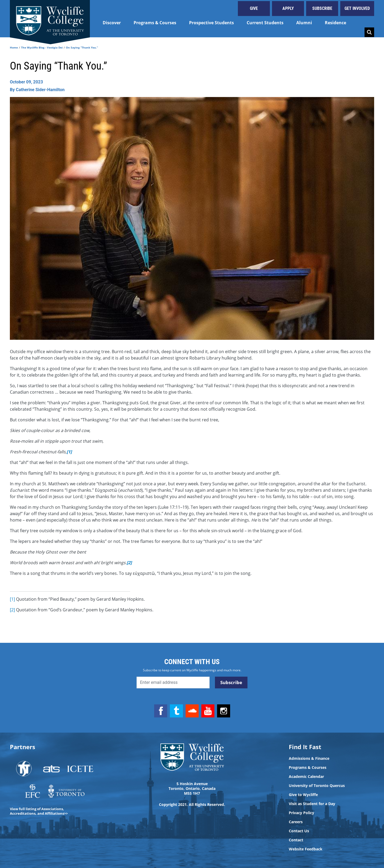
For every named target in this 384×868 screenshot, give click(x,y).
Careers (296, 822)
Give (254, 8)
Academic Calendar (306, 777)
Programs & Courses (155, 23)
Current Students (265, 23)
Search (369, 32)
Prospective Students (211, 23)
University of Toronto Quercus (317, 786)
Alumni (304, 23)
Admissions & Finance (309, 758)
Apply (288, 8)
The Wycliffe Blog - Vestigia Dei (42, 47)
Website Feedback (306, 849)
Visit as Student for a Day (312, 804)
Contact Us (299, 831)
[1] (12, 599)
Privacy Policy (301, 813)
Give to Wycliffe (303, 795)
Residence (335, 23)
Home (14, 47)
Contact (296, 840)
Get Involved (357, 8)
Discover (112, 23)
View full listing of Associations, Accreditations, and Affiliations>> (39, 811)
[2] (12, 610)
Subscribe (322, 8)
